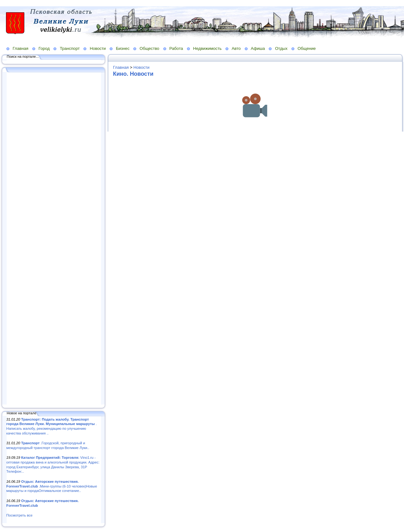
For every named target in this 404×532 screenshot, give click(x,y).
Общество (149, 48)
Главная (21, 48)
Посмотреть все (19, 515)
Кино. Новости (133, 74)
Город (44, 48)
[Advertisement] (54, 239)
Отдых (281, 48)
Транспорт (70, 48)
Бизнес (123, 48)
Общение (307, 48)
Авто (236, 48)
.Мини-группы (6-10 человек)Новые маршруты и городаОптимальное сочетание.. (52, 486)
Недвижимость (207, 48)
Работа (176, 48)
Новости (98, 48)
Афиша (258, 48)
